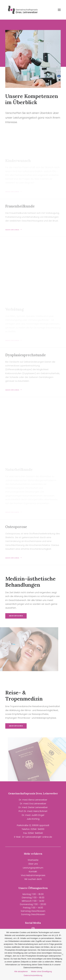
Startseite (33, 860)
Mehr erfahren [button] (20, 616)
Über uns (33, 864)
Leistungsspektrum (33, 868)
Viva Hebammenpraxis (33, 875)
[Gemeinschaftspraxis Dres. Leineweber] (23, 10)
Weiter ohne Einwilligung (41, 971)
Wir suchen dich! (33, 879)
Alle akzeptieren (21, 971)
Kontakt (33, 871)
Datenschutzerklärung (33, 975)
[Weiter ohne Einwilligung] (62, 954)
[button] (59, 10)
